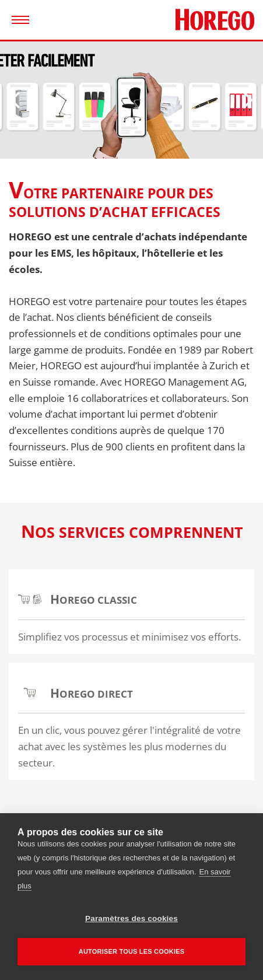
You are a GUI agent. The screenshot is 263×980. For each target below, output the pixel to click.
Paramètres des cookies (131, 918)
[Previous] (20, 100)
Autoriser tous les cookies (131, 951)
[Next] (243, 100)
